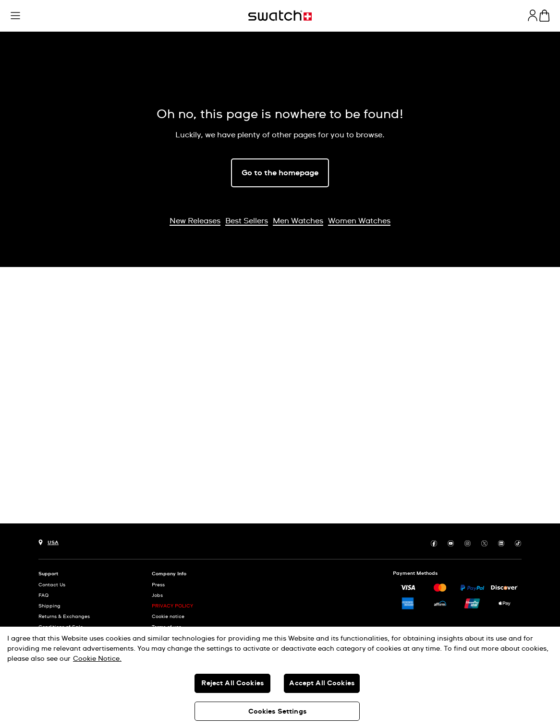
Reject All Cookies (232, 683)
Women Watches (359, 221)
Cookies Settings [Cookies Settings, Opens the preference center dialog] (277, 712)
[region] (280, 677)
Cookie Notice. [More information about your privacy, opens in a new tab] (97, 659)
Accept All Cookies (322, 683)
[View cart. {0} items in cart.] (544, 16)
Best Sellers (247, 221)
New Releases (195, 221)
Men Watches (298, 221)
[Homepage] (280, 16)
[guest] (533, 15)
